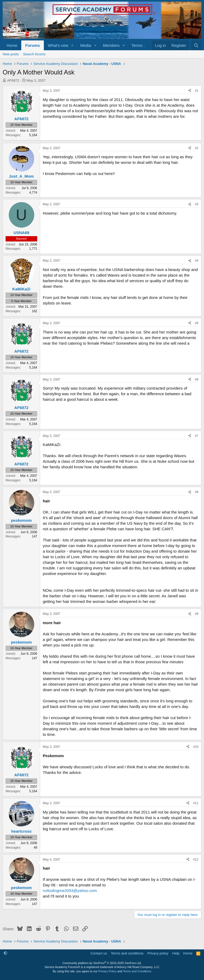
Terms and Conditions (137, 971)
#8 (197, 492)
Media (86, 45)
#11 (196, 803)
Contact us (99, 953)
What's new (58, 45)
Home (12, 45)
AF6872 (13, 80)
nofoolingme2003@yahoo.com (70, 891)
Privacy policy (158, 953)
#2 (197, 148)
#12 (196, 860)
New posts (11, 54)
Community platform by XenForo (102, 963)
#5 (197, 323)
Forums (33, 45)
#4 (197, 261)
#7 (197, 436)
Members (111, 45)
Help (176, 953)
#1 (197, 91)
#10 (196, 747)
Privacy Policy (107, 971)
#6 (197, 380)
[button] (73, 45)
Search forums (34, 54)
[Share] (190, 91)
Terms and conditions (127, 953)
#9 (197, 614)
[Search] (196, 45)
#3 (197, 204)
